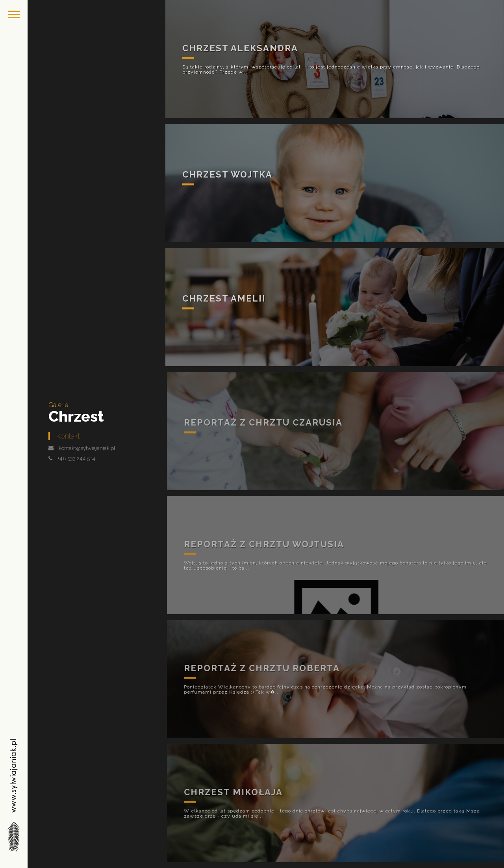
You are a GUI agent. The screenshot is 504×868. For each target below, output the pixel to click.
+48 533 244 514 (76, 458)
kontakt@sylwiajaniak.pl (87, 448)
